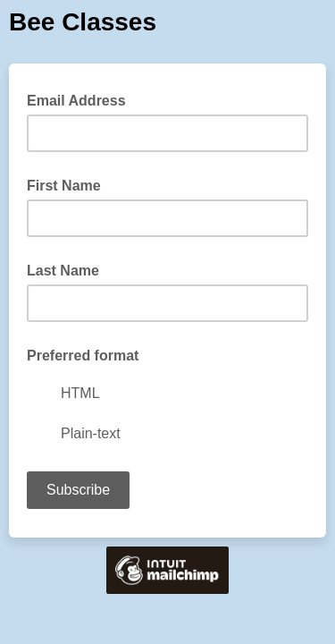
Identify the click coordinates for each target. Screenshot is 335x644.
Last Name (63, 271)
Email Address (82, 99)
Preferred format (83, 356)
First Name (64, 186)
